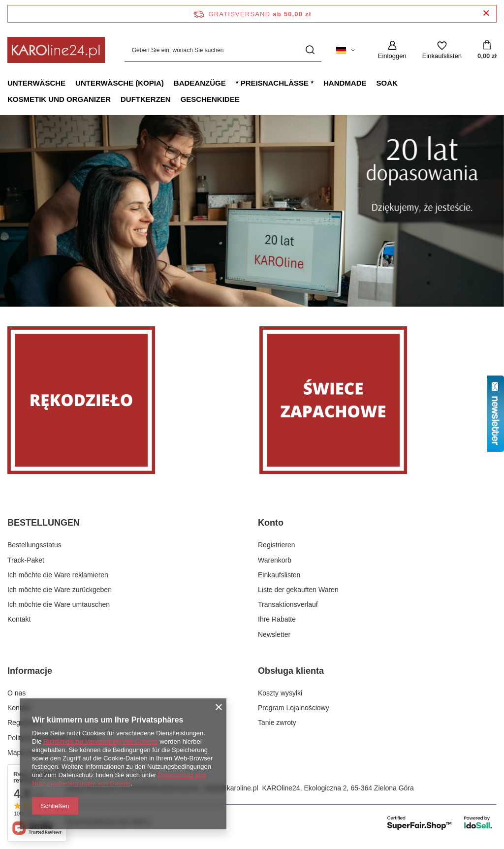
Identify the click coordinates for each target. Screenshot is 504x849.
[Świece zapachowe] (378, 400)
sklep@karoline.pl (231, 788)
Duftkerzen (146, 99)
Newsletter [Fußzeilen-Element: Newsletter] (274, 634)
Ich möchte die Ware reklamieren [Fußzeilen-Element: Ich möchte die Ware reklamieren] (58, 575)
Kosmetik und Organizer (59, 99)
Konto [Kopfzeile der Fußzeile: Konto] (271, 523)
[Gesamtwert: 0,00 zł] (487, 50)
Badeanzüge (200, 83)
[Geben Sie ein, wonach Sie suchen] (223, 50)
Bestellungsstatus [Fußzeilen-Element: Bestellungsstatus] (34, 545)
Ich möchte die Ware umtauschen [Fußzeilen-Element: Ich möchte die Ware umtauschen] (59, 604)
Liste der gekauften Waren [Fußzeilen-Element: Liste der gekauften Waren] (298, 590)
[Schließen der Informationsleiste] (486, 14)
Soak (387, 83)
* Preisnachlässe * (275, 83)
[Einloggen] (392, 50)
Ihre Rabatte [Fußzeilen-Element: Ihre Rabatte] (277, 619)
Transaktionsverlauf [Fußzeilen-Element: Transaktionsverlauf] (288, 604)
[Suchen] (310, 50)
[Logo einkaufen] (56, 50)
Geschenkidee (210, 99)
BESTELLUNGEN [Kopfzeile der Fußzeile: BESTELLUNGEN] (44, 523)
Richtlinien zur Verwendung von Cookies (101, 741)
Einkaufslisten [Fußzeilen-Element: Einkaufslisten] (279, 575)
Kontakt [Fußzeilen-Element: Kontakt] (19, 619)
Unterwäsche (36, 83)
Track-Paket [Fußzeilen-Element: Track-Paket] (26, 560)
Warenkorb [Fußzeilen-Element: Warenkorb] (275, 560)
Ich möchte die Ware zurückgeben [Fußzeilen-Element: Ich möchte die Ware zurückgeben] (60, 590)
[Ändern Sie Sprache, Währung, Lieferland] (346, 50)
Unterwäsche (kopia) (120, 83)
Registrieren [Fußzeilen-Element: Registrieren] (276, 545)
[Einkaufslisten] (442, 50)
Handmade (345, 83)
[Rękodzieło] (126, 400)
